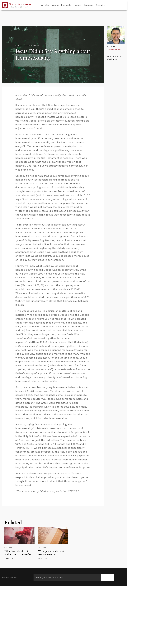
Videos (55, 5)
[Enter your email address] (67, 577)
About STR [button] (102, 5)
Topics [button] (78, 5)
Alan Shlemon (114, 50)
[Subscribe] (108, 577)
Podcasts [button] (66, 5)
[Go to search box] (111, 5)
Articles (45, 5)
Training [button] (89, 5)
